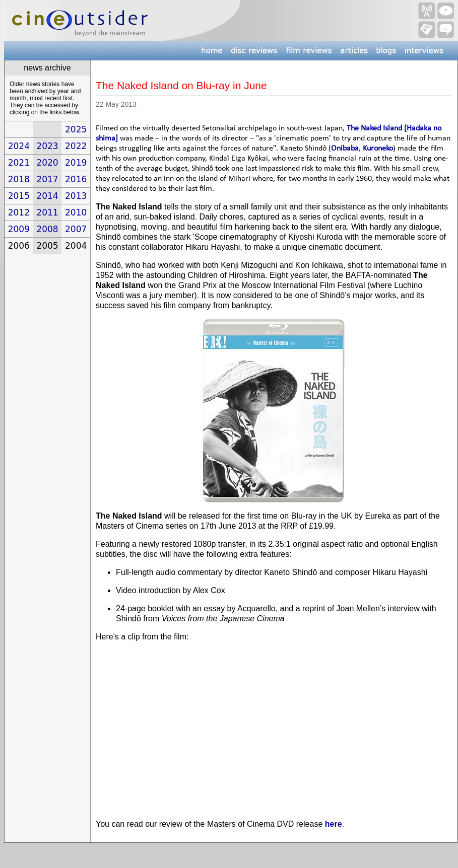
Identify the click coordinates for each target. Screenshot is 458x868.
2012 (19, 212)
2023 (47, 146)
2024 (19, 146)
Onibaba (345, 149)
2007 (76, 229)
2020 (47, 163)
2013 (76, 196)
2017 (47, 179)
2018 (19, 179)
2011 (47, 212)
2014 (47, 196)
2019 (76, 163)
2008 (47, 229)
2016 (76, 179)
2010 (76, 212)
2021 (19, 163)
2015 (19, 196)
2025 (76, 129)
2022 (76, 146)
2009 (19, 229)
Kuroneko (378, 149)
